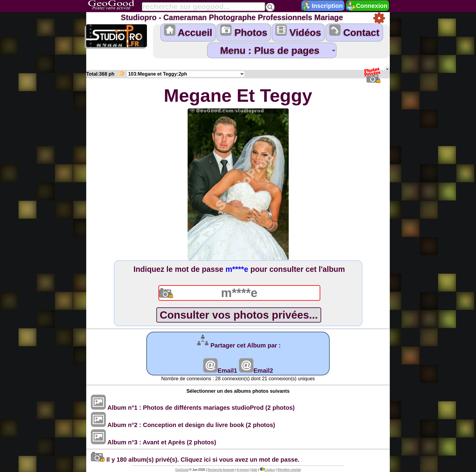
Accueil (188, 31)
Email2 (256, 371)
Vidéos (298, 31)
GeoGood (182, 470)
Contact (354, 31)
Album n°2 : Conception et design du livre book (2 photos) (183, 425)
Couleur (267, 470)
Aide (254, 470)
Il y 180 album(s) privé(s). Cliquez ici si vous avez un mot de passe (194, 460)
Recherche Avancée (221, 470)
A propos (243, 470)
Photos (244, 31)
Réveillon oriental (289, 470)
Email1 (220, 371)
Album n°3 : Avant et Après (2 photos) (153, 442)
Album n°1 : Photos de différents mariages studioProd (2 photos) (193, 408)
